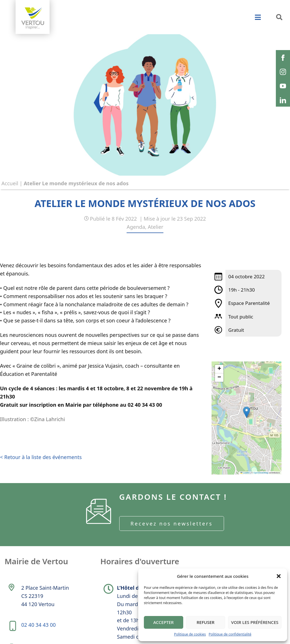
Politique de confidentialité (230, 634)
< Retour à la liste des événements (41, 459)
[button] (279, 576)
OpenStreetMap (261, 473)
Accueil (10, 183)
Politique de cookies (190, 634)
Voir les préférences (255, 622)
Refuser (205, 622)
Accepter (163, 622)
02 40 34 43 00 (39, 627)
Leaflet (245, 473)
